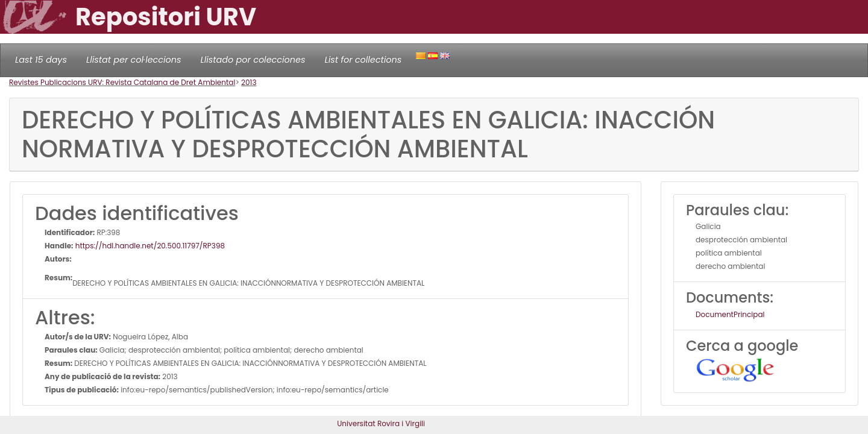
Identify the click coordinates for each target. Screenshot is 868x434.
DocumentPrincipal (730, 314)
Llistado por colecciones (253, 60)
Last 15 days (41, 60)
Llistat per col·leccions (134, 60)
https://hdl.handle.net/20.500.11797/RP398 (149, 246)
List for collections (363, 60)
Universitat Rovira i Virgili (381, 423)
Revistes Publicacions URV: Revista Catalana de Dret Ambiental (122, 82)
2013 (249, 82)
